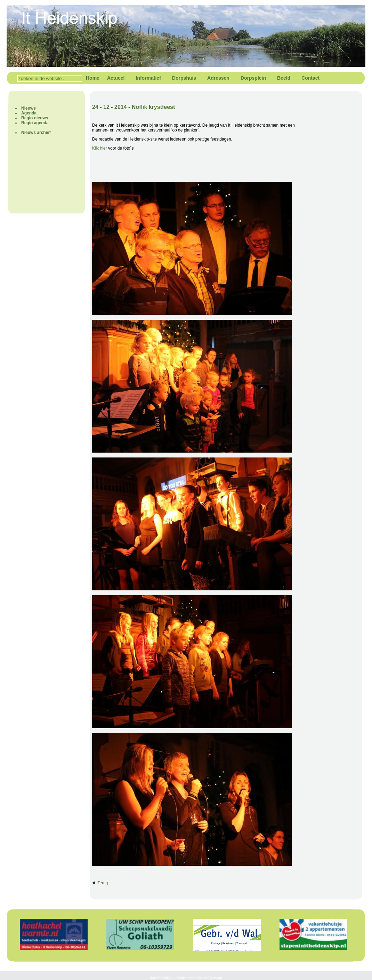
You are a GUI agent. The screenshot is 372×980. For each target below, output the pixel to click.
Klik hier (100, 148)
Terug (103, 883)
